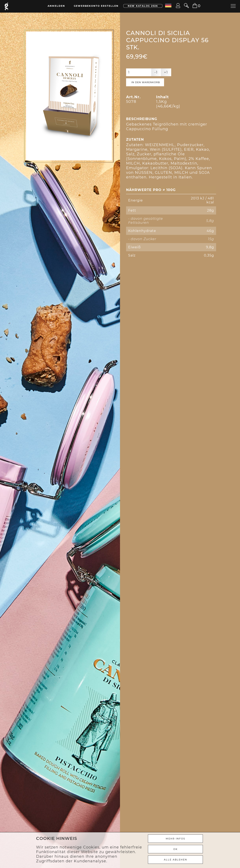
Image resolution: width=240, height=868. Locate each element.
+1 (166, 72)
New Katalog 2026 (143, 6)
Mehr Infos (175, 839)
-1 (156, 72)
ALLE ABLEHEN (175, 860)
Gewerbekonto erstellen (96, 6)
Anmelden (56, 6)
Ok (175, 849)
